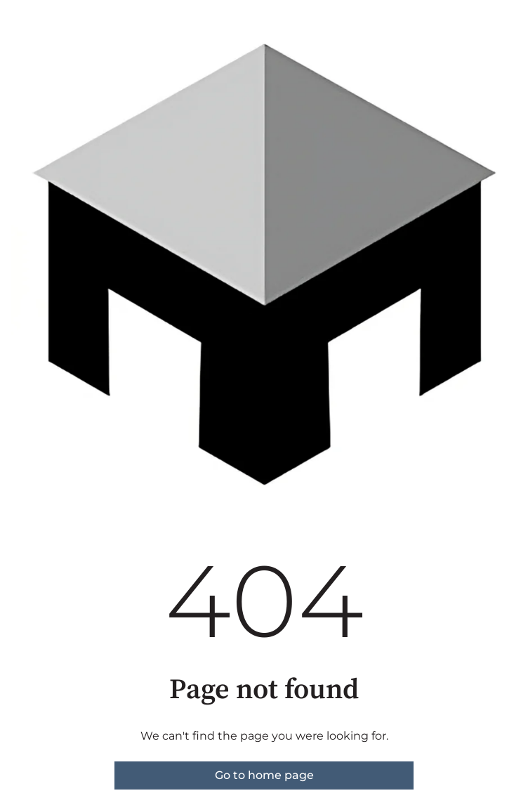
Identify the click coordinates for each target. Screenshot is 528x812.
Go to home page (264, 775)
